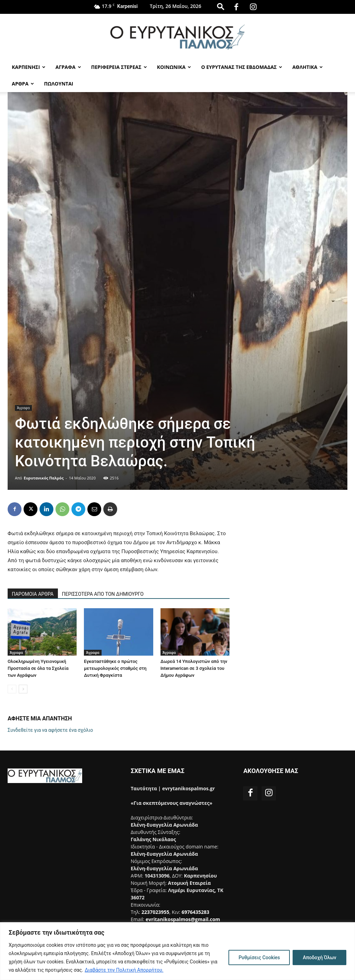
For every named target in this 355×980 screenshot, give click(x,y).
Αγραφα (68, 67)
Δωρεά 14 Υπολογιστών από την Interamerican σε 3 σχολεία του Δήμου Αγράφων (194, 668)
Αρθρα (23, 84)
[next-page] (23, 689)
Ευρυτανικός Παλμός (44, 478)
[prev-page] (12, 689)
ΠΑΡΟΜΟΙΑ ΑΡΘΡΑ (33, 594)
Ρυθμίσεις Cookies (259, 957)
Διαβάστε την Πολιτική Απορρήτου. (124, 970)
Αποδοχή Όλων (319, 957)
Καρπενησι (29, 67)
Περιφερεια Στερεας (119, 67)
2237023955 (155, 912)
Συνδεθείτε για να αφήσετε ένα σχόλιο (50, 730)
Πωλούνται (59, 84)
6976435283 (196, 912)
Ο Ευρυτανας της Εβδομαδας (242, 67)
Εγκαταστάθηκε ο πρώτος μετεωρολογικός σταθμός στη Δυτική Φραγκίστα (115, 668)
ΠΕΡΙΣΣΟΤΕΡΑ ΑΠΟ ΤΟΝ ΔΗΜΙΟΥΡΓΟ (103, 594)
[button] (220, 6)
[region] (177, 951)
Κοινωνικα (174, 67)
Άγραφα (23, 408)
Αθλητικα (308, 67)
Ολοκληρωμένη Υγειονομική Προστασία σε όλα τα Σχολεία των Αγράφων (38, 668)
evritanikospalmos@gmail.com (183, 919)
